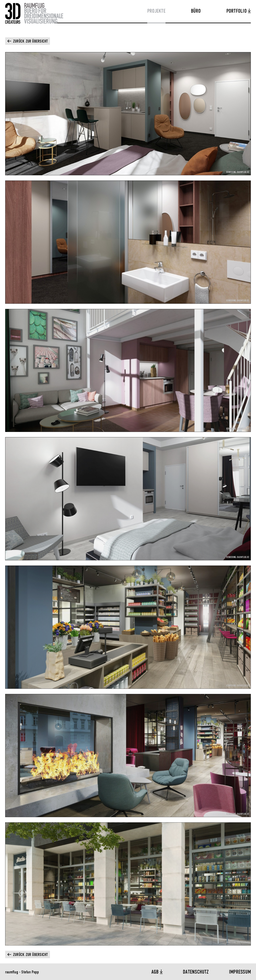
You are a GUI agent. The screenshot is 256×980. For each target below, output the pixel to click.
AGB (156, 972)
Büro (196, 11)
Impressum (240, 972)
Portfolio (237, 11)
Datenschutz (196, 972)
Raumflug (34, 13)
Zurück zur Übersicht (30, 41)
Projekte (156, 11)
